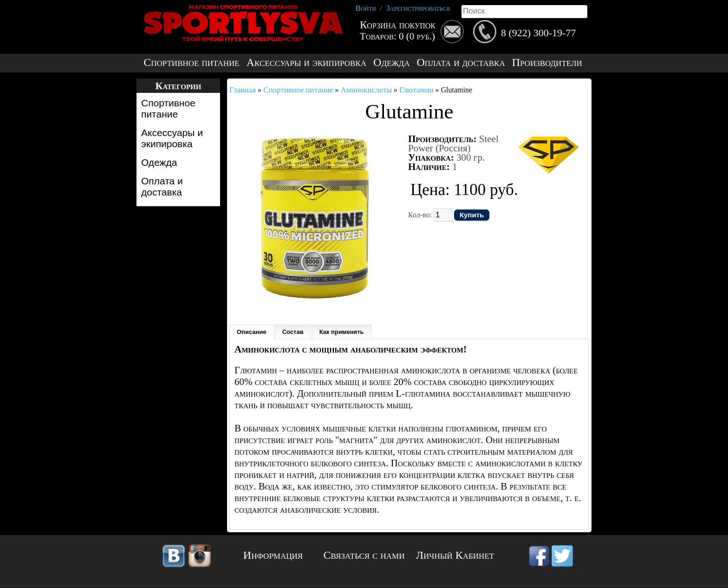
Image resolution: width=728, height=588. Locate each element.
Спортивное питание (191, 62)
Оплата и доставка (461, 62)
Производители (547, 62)
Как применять (342, 332)
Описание (252, 332)
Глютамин (416, 90)
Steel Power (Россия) (453, 144)
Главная (243, 90)
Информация (273, 555)
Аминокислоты (366, 90)
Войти (366, 8)
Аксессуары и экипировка (306, 62)
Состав (293, 332)
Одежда (391, 62)
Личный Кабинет (455, 555)
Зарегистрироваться (418, 8)
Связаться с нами (364, 555)
